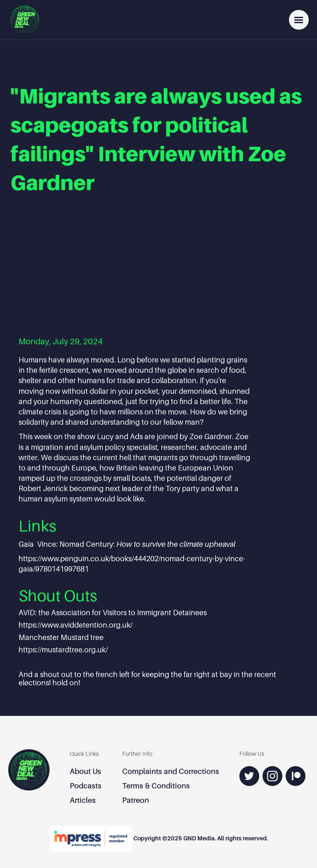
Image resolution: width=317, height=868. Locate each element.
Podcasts (86, 786)
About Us (85, 771)
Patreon (136, 800)
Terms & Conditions (156, 786)
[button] (299, 20)
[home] (25, 20)
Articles (83, 800)
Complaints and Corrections (171, 771)
